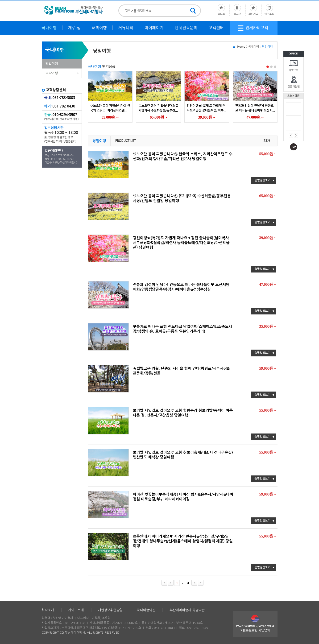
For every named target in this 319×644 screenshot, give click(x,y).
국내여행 (49, 28)
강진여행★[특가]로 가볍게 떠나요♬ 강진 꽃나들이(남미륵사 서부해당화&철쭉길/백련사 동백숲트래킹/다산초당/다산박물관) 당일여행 (181, 243)
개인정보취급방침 (110, 610)
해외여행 (99, 28)
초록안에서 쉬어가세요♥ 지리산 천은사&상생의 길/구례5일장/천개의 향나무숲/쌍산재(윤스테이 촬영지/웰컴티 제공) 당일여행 (183, 541)
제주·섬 (74, 28)
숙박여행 (52, 73)
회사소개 (48, 610)
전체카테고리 (253, 28)
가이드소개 (76, 610)
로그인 (237, 10)
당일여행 (52, 64)
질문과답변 (294, 87)
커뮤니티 (126, 28)
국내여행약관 (146, 610)
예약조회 (294, 70)
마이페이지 (154, 28)
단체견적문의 (186, 28)
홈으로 (221, 10)
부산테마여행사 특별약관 (187, 610)
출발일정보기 (263, 180)
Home (241, 47)
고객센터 (216, 28)
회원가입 (253, 10)
